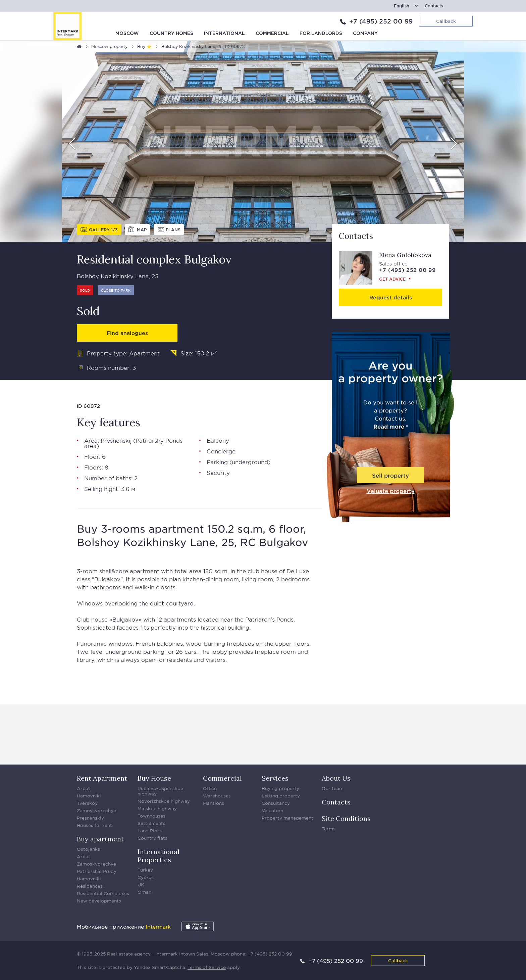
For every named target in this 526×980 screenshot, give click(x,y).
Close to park (116, 290)
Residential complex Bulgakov (154, 259)
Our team (333, 788)
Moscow (127, 34)
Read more (389, 426)
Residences (90, 886)
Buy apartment (100, 839)
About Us (336, 778)
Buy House (154, 778)
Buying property (280, 788)
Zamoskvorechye (96, 811)
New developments (99, 901)
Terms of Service (207, 967)
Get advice (392, 279)
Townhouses (151, 816)
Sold (85, 290)
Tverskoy (87, 803)
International (224, 34)
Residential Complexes (103, 893)
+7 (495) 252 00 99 (381, 21)
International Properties (159, 856)
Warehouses (217, 796)
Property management (287, 818)
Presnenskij (116, 440)
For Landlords (321, 34)
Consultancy (276, 803)
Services (275, 778)
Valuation (272, 811)
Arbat (84, 788)
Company (365, 34)
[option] (263, 141)
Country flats (152, 838)
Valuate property (391, 491)
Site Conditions (346, 818)
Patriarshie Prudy (97, 871)
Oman (144, 892)
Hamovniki (89, 796)
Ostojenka (89, 849)
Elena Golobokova (405, 255)
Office (210, 788)
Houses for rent (94, 825)
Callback (398, 960)
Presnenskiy (90, 818)
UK (141, 885)
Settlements (151, 823)
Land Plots (150, 831)
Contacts (434, 6)
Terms (329, 829)
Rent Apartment (102, 778)
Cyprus (146, 877)
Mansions (214, 803)
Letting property (281, 796)
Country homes (171, 34)
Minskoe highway (157, 808)
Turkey (145, 870)
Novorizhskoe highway (164, 801)
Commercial (272, 34)
